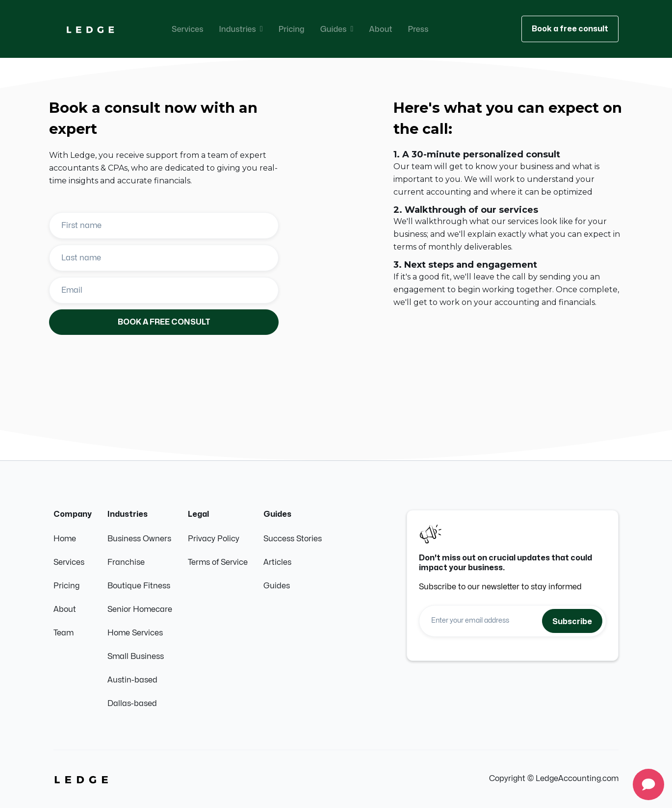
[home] (90, 29)
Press (418, 29)
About (380, 29)
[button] (241, 29)
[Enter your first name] (164, 226)
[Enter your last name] (164, 258)
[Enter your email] (164, 290)
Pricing (292, 29)
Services (188, 29)
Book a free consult (570, 29)
